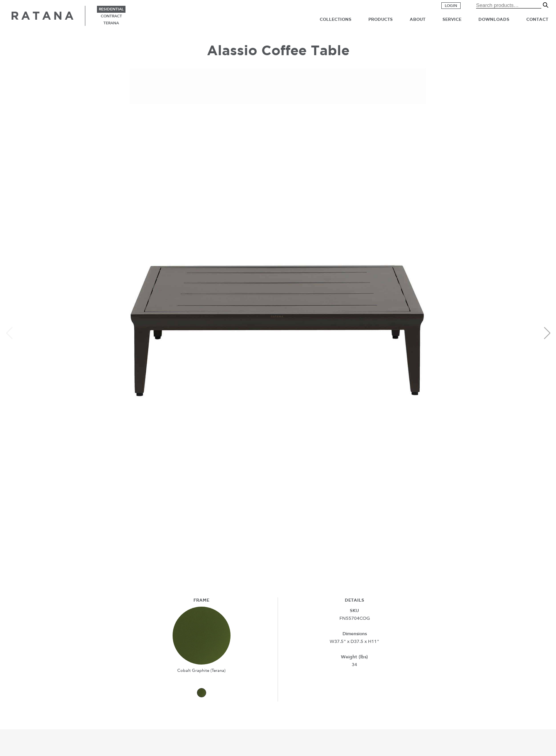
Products (381, 19)
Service (452, 19)
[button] (547, 333)
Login (451, 6)
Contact (537, 19)
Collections (336, 19)
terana (111, 23)
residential (111, 9)
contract (111, 16)
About (418, 19)
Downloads (494, 19)
